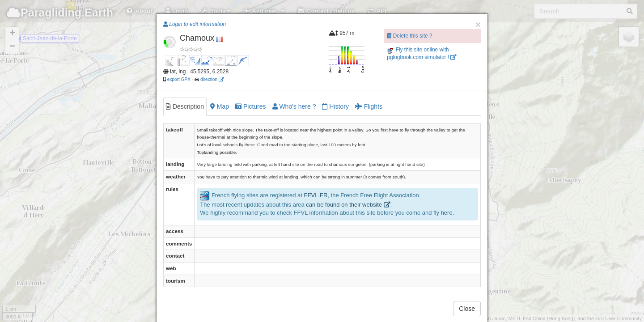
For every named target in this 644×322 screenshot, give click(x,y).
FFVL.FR (316, 195)
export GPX (179, 79)
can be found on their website (348, 205)
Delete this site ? (409, 36)
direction (212, 79)
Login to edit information (195, 24)
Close (467, 309)
